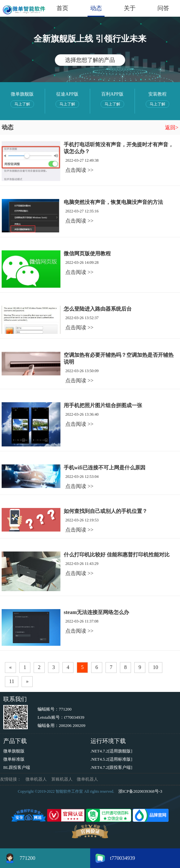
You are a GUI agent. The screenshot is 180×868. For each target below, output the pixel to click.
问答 (163, 8)
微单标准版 (14, 759)
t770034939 (74, 717)
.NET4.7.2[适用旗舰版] (111, 751)
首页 (62, 8)
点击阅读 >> (79, 170)
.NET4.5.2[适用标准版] (111, 759)
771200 (65, 709)
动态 (96, 8)
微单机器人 (36, 779)
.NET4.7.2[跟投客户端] (111, 767)
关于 (130, 8)
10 (155, 667)
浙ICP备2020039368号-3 (140, 791)
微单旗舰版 (14, 751)
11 (12, 681)
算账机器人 (62, 779)
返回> (172, 127)
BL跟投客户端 (17, 767)
